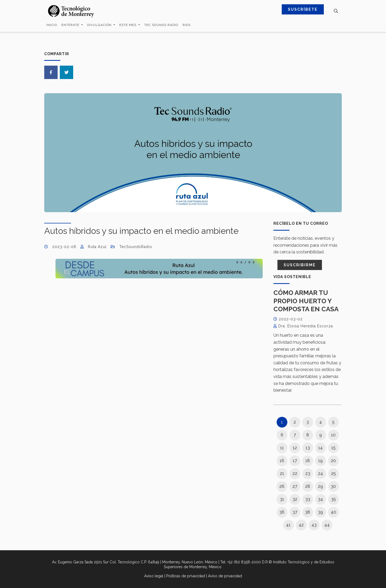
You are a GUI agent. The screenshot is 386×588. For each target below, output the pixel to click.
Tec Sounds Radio (161, 25)
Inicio (52, 25)
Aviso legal (154, 576)
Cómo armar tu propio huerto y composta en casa (306, 301)
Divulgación (100, 25)
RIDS (187, 25)
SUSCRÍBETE (303, 9)
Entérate (71, 25)
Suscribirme (300, 265)
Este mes (128, 25)
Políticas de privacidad (186, 576)
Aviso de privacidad (225, 576)
